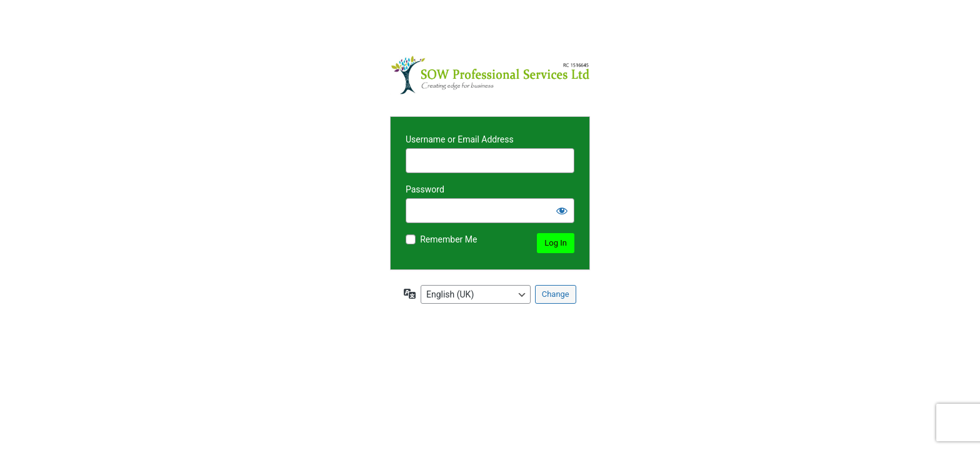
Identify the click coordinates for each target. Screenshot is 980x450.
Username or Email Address (460, 139)
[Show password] (562, 211)
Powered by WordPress (490, 75)
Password (425, 189)
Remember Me (448, 239)
